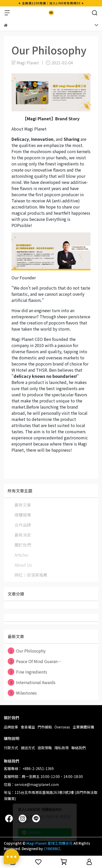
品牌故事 (11, 727)
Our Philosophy (27, 651)
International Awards (32, 682)
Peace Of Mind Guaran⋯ (35, 661)
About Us (23, 565)
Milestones (22, 693)
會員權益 (28, 727)
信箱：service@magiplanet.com (31, 784)
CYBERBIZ (52, 849)
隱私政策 (62, 748)
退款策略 (45, 748)
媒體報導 (23, 515)
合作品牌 (23, 525)
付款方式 (11, 748)
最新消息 (23, 535)
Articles (21, 555)
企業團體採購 (83, 727)
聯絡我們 (78, 748)
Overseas (62, 727)
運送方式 (28, 748)
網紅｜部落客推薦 (31, 575)
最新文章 (23, 505)
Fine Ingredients (27, 672)
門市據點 (45, 727)
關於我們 (23, 545)
